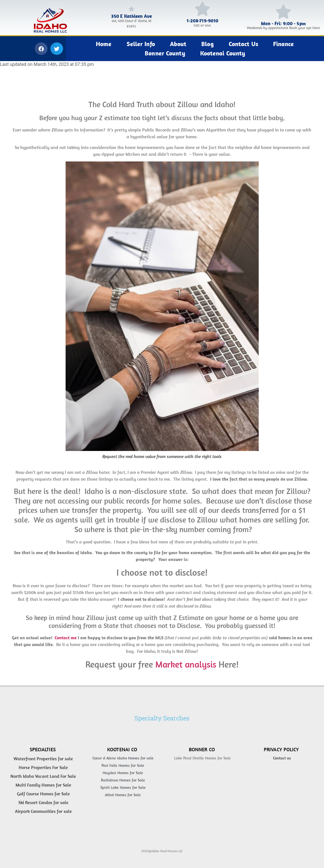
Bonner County (165, 53)
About (178, 44)
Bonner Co (202, 749)
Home (104, 44)
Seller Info (141, 44)
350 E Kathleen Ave (131, 16)
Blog (207, 44)
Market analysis (186, 664)
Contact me (65, 638)
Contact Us (243, 44)
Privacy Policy (281, 749)
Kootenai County (223, 53)
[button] (41, 49)
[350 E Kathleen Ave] (131, 9)
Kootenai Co (122, 749)
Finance (284, 44)
